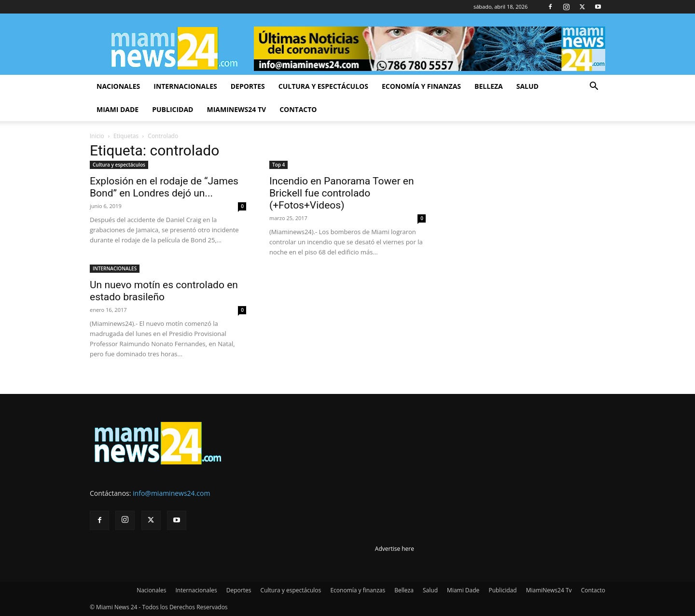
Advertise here (395, 549)
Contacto (298, 109)
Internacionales (185, 86)
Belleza (489, 86)
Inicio (97, 136)
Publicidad (173, 109)
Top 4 (278, 165)
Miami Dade (118, 109)
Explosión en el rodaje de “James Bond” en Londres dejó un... (164, 187)
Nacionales (118, 86)
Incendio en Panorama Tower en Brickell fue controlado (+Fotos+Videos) (341, 193)
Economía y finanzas (421, 86)
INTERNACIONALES (115, 268)
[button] (594, 87)
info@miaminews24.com (171, 493)
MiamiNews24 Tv (236, 109)
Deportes (248, 86)
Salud (528, 86)
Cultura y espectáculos (323, 86)
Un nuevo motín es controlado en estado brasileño (164, 291)
